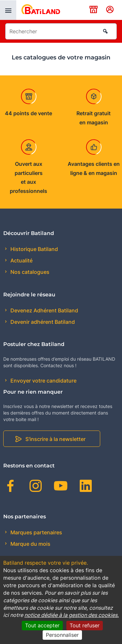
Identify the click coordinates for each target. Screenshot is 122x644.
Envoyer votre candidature (43, 381)
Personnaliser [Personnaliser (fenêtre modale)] (62, 635)
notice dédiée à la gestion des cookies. (72, 615)
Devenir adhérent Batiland (42, 322)
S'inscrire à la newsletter (55, 439)
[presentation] (8, 10)
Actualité (21, 260)
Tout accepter (42, 625)
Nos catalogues (29, 272)
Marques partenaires (36, 532)
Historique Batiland (34, 249)
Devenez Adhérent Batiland (44, 310)
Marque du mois (30, 544)
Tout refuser (85, 625)
